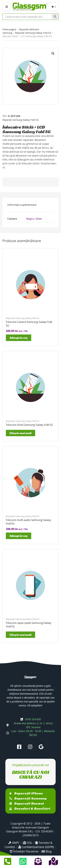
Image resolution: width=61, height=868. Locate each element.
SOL (27, 843)
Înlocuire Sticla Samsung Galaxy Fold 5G (29, 425)
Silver (39, 219)
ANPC (14, 843)
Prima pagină (9, 29)
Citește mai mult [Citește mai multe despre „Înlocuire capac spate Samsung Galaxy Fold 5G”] (20, 635)
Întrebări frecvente (24, 851)
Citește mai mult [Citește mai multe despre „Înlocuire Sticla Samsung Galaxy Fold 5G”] (20, 433)
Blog (47, 851)
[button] (53, 53)
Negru (30, 219)
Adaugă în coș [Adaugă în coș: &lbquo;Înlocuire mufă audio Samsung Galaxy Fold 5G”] (19, 536)
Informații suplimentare (22, 205)
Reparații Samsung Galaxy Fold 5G (33, 33)
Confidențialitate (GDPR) (36, 847)
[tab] (30, 205)
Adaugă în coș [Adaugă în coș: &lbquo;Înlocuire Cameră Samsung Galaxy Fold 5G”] (19, 338)
